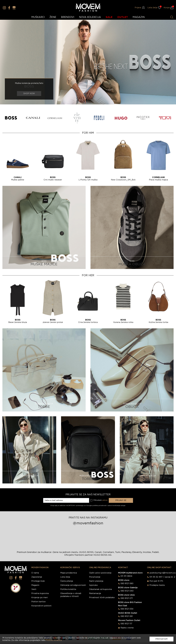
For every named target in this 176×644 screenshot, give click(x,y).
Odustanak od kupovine (101, 589)
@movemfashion (88, 523)
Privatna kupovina (40, 593)
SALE (109, 17)
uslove (105, 500)
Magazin (35, 585)
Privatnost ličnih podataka (102, 598)
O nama (35, 573)
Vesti (34, 589)
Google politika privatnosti (97, 505)
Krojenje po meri (40, 598)
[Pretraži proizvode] (172, 17)
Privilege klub (38, 581)
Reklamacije (95, 593)
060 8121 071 (127, 598)
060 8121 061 (127, 616)
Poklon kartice (38, 602)
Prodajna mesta (157, 585)
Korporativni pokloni (41, 606)
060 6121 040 (127, 591)
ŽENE (53, 17)
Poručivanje (95, 577)
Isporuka (93, 585)
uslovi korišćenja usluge (117, 505)
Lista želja (65, 577)
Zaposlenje (37, 577)
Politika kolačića (68, 589)
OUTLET (123, 17)
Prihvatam (161, 639)
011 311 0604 (126, 576)
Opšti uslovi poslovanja (100, 573)
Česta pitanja (67, 581)
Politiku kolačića (54, 640)
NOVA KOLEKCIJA (90, 17)
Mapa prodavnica (69, 573)
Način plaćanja (96, 581)
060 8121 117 (126, 624)
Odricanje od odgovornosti (73, 585)
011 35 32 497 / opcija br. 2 (162, 577)
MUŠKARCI (38, 17)
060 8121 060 (127, 584)
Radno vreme (127, 628)
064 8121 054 (127, 609)
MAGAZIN (139, 17)
